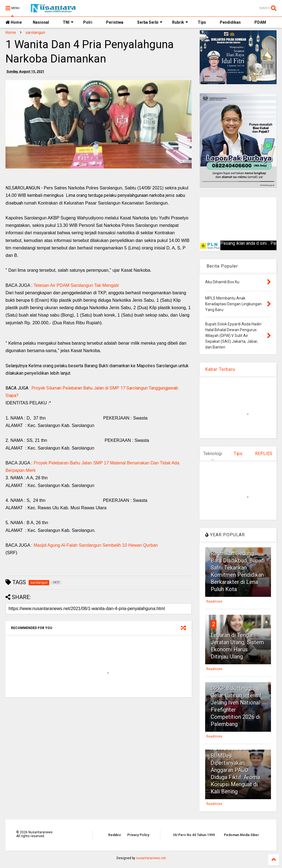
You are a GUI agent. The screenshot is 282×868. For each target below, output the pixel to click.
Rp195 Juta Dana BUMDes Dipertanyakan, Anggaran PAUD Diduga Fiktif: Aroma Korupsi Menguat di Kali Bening (235, 770)
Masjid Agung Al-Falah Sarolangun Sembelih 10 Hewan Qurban (96, 545)
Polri (88, 22)
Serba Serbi (150, 22)
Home (14, 22)
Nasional (41, 22)
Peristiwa (115, 22)
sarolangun (35, 32)
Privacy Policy (138, 835)
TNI (68, 22)
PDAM (260, 22)
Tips (202, 22)
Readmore (214, 602)
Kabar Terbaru (220, 369)
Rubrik (180, 22)
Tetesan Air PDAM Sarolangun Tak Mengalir (76, 285)
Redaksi (115, 835)
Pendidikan (230, 22)
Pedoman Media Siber (241, 835)
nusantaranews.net (151, 858)
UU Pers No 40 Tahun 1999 (194, 835)
